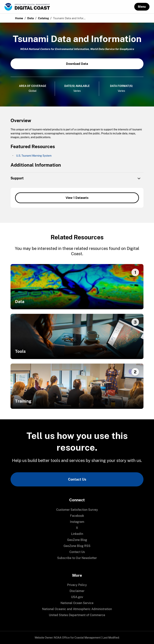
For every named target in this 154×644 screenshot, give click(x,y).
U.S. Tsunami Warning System (34, 156)
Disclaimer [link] (77, 591)
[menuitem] (77, 510)
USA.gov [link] (77, 597)
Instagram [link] (77, 522)
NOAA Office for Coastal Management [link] (77, 638)
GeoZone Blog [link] (77, 540)
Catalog (43, 18)
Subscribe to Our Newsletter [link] (77, 558)
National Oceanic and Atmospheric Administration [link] (77, 609)
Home (19, 18)
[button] (142, 7)
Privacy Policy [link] (77, 585)
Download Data (77, 64)
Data (31, 18)
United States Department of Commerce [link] (77, 615)
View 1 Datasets (77, 198)
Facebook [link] (77, 516)
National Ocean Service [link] (77, 603)
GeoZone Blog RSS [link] (77, 546)
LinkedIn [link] (77, 534)
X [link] (77, 528)
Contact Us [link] (77, 479)
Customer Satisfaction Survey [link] (77, 510)
